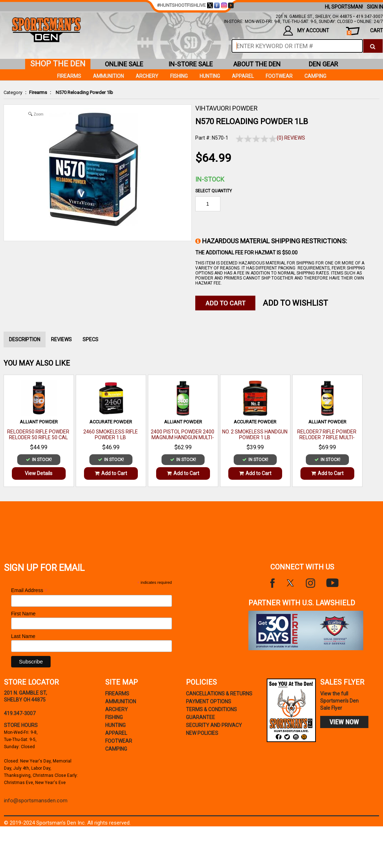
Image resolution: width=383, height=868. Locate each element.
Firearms (38, 92)
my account (306, 31)
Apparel (243, 76)
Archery (147, 76)
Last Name (23, 636)
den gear (323, 64)
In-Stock (210, 179)
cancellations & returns (219, 694)
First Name (23, 614)
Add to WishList (295, 303)
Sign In (375, 7)
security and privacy (214, 725)
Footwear (279, 76)
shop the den (58, 64)
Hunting (210, 76)
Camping (315, 76)
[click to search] (373, 46)
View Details (39, 473)
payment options (209, 702)
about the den (257, 64)
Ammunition (108, 76)
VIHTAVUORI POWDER (226, 108)
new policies (202, 733)
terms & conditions (211, 709)
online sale (124, 64)
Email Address (29, 590)
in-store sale (191, 64)
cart (365, 31)
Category (13, 92)
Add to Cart (111, 473)
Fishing (179, 76)
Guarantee (200, 717)
